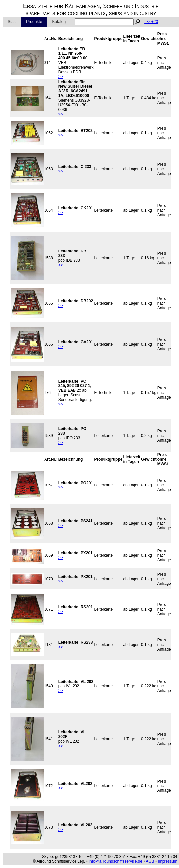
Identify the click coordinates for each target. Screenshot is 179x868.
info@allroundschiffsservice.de (116, 861)
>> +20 (151, 22)
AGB (150, 861)
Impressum (167, 861)
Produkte (34, 22)
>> (61, 77)
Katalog (59, 22)
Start (12, 22)
